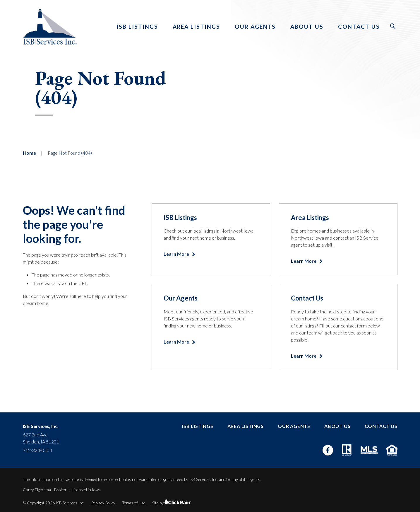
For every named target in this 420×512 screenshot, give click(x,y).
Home (29, 153)
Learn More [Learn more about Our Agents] (177, 342)
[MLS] (369, 450)
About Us (307, 27)
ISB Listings (137, 27)
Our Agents (255, 27)
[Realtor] (347, 450)
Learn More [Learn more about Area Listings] (304, 261)
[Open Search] (393, 26)
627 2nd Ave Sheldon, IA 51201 (41, 438)
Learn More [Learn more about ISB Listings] (177, 254)
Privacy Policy (103, 503)
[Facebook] (328, 450)
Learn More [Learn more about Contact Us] (304, 356)
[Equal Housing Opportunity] (392, 450)
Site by (172, 503)
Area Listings (196, 27)
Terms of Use (134, 503)
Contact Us (359, 27)
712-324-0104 (37, 450)
